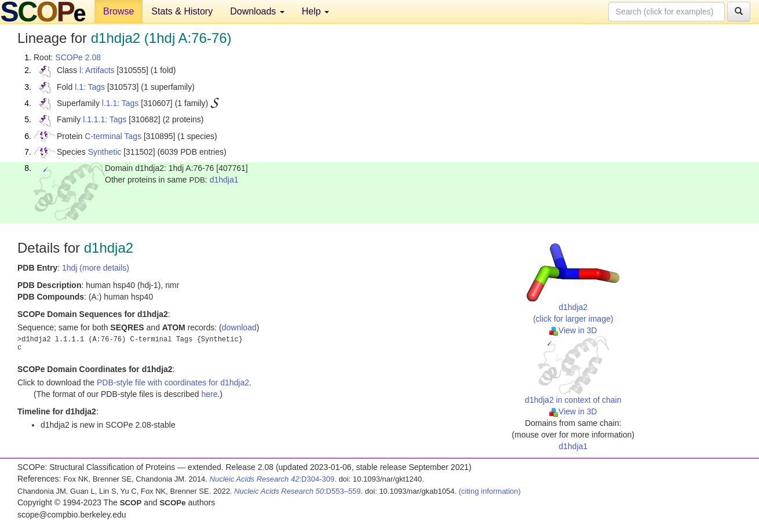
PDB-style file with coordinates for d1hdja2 (173, 382)
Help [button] (315, 11)
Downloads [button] (257, 11)
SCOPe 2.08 (78, 57)
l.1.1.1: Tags (105, 119)
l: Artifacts (97, 70)
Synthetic (105, 152)
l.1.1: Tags (121, 103)
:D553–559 (298, 491)
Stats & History (182, 11)
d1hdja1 (224, 180)
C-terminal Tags (113, 136)
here (209, 394)
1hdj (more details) (96, 268)
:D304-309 (272, 479)
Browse (118, 11)
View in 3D (573, 330)
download (239, 327)
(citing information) (490, 491)
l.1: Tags (90, 87)
